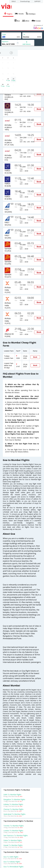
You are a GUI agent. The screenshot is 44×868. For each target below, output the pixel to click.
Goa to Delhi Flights (11, 857)
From (4, 34)
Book (39, 94)
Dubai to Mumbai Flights (13, 840)
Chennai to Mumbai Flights (13, 809)
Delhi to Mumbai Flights (12, 795)
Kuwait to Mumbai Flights (13, 845)
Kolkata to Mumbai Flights (13, 804)
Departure (5, 42)
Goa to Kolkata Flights (12, 862)
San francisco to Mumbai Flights (16, 835)
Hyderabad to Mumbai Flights (14, 814)
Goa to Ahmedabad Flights (13, 867)
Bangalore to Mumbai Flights (14, 799)
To (24, 34)
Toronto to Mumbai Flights (14, 826)
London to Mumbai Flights (13, 831)
